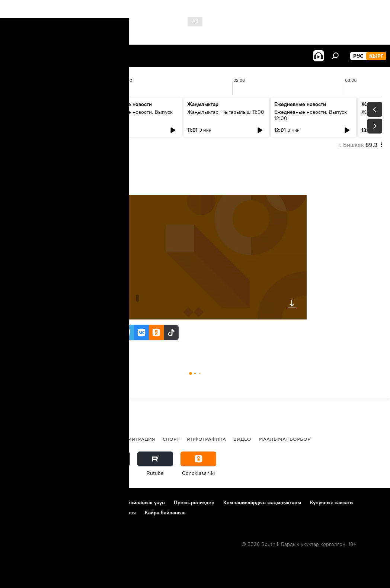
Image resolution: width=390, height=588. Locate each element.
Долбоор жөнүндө (30, 502)
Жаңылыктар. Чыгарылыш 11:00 (226, 112)
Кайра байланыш (165, 513)
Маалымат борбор (284, 439)
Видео (242, 439)
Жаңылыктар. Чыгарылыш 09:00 (45, 115)
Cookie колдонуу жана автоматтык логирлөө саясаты (72, 513)
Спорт (171, 439)
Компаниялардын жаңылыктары (262, 502)
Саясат (58, 439)
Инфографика (206, 439)
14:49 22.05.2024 (104, 186)
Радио (83, 439)
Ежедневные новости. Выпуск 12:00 (311, 115)
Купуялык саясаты (332, 502)
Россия (110, 439)
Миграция (141, 439)
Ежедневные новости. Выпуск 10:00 (136, 115)
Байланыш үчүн (146, 502)
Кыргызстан (24, 439)
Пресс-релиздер (194, 502)
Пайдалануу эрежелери (90, 502)
